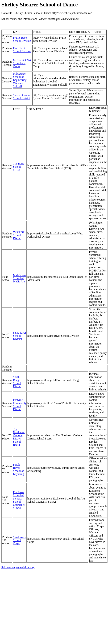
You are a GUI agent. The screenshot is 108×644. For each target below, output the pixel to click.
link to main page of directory (18, 567)
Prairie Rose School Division (22, 39)
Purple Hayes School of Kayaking (18, 469)
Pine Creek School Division (22, 50)
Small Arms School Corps (20, 540)
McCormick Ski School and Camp (22, 63)
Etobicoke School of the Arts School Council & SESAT (19, 500)
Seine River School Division (20, 336)
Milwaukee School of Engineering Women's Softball (20, 80)
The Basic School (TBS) (19, 167)
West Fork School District (19, 235)
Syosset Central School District (22, 97)
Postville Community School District (20, 405)
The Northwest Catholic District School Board (19, 437)
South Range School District (17, 382)
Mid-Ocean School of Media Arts (19, 278)
